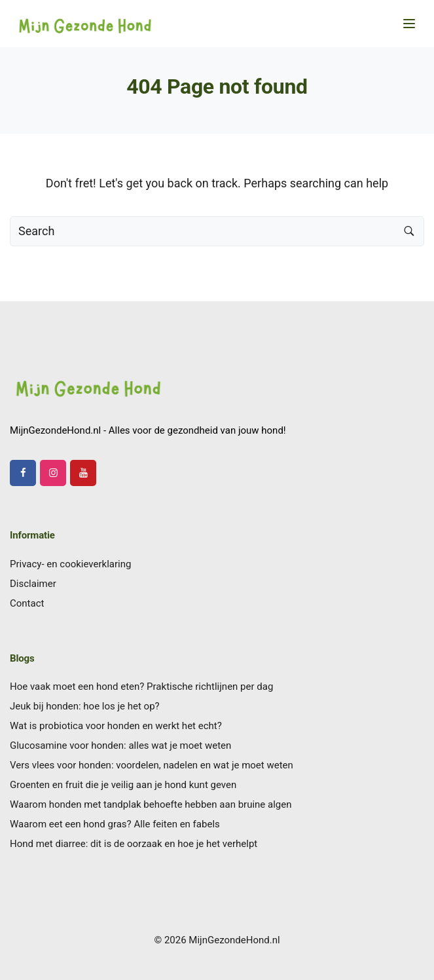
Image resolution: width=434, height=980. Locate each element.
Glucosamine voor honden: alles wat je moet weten (120, 745)
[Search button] (409, 231)
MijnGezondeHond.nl (234, 940)
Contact (27, 603)
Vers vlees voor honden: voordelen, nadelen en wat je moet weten (152, 765)
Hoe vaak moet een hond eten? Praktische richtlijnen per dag (141, 687)
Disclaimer (33, 584)
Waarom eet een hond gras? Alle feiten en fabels (115, 824)
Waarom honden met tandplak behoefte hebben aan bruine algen (151, 804)
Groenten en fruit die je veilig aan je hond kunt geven (123, 785)
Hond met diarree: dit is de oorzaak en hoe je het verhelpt (134, 844)
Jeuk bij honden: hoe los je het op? (85, 706)
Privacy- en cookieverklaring (70, 564)
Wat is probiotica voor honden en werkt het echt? (116, 726)
